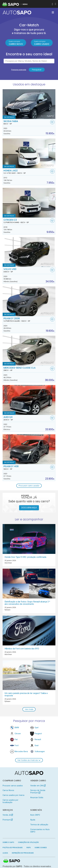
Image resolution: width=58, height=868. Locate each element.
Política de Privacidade (13, 848)
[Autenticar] (52, 4)
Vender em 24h (38, 786)
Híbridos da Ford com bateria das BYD (22, 649)
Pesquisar (37, 70)
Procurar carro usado (29, 486)
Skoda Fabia (27, 122)
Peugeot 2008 (27, 320)
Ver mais (29, 709)
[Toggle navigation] (53, 12)
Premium (8, 820)
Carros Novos (8, 790)
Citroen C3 (27, 221)
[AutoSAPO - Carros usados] (17, 12)
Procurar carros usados (13, 786)
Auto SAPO (35, 815)
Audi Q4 (27, 418)
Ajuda (33, 820)
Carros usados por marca (13, 795)
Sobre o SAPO (8, 842)
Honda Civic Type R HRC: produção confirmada (25, 557)
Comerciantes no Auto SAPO (40, 831)
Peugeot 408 (27, 468)
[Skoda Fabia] (29, 104)
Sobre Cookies (41, 848)
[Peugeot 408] (29, 449)
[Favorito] (52, 122)
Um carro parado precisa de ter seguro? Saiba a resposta (26, 694)
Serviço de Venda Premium (38, 792)
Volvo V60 (27, 270)
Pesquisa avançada (19, 70)
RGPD (29, 848)
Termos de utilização (39, 825)
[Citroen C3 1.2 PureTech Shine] (29, 203)
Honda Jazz (27, 172)
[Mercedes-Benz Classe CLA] (29, 351)
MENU (25, 4)
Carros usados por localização (10, 801)
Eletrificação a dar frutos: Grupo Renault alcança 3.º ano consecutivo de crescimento (27, 603)
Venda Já (8, 815)
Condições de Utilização (28, 842)
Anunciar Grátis (37, 798)
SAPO (12, 861)
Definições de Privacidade (23, 853)
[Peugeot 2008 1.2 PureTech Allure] (29, 301)
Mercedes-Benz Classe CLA (27, 369)
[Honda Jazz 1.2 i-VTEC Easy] (29, 153)
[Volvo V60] (29, 252)
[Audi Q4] (29, 400)
